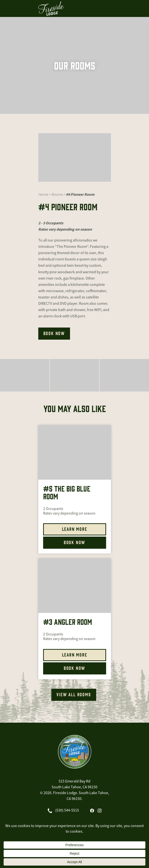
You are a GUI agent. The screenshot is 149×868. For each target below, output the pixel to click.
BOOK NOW (54, 333)
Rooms (57, 195)
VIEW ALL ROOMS (74, 694)
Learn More (75, 529)
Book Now (74, 542)
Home (43, 195)
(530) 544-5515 (67, 810)
